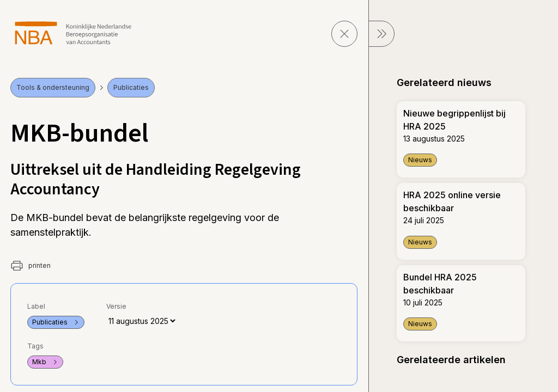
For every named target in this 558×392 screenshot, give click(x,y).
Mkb (45, 362)
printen (31, 266)
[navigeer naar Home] (73, 33)
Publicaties (131, 87)
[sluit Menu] (381, 34)
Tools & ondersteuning (53, 87)
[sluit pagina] (344, 34)
